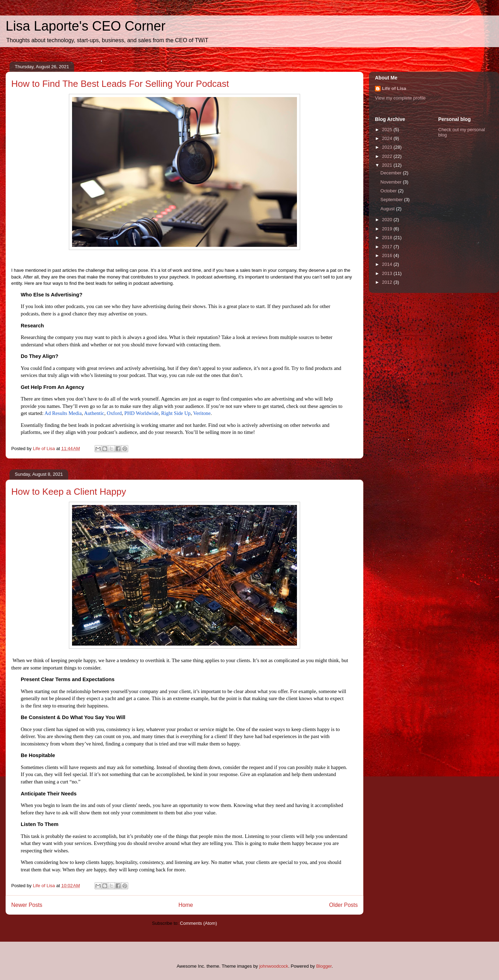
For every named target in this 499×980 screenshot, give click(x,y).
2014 (388, 264)
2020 (388, 220)
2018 (388, 238)
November (392, 182)
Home (186, 905)
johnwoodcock (274, 966)
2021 (388, 165)
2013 (388, 273)
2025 (388, 130)
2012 (388, 282)
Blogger (324, 966)
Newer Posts (27, 905)
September (392, 200)
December (392, 173)
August (388, 209)
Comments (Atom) (198, 923)
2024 (388, 138)
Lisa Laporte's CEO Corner (86, 26)
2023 (388, 147)
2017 (388, 247)
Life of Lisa (394, 88)
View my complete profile (400, 98)
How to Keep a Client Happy (69, 492)
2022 (388, 156)
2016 (388, 255)
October (389, 191)
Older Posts (344, 905)
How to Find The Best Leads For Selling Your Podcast (120, 84)
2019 (388, 229)
